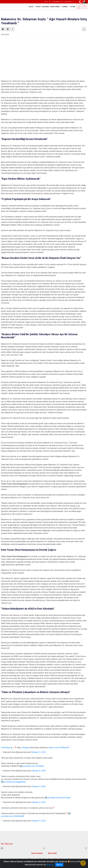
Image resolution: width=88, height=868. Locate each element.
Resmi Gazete (37, 853)
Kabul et (59, 865)
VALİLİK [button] (31, 7)
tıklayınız (50, 865)
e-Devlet (46, 2)
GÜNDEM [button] (65, 7)
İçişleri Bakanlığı (56, 2)
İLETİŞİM (73, 7)
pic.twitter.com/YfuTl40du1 (33, 766)
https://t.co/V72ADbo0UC (59, 748)
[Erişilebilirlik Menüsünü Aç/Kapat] (83, 863)
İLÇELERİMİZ (45, 7)
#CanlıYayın (6, 748)
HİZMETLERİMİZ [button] (55, 7)
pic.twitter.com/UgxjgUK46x (15, 782)
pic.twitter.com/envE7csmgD (59, 798)
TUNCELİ (38, 7)
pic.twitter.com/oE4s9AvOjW (12, 816)
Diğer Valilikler (68, 2)
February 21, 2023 (38, 752)
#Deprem (26, 748)
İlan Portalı (52, 853)
